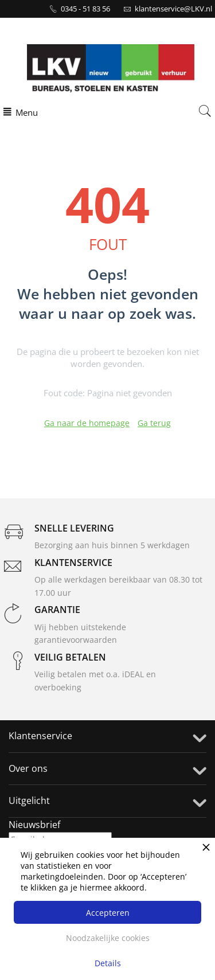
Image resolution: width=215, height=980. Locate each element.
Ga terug (154, 423)
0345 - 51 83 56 (85, 9)
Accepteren (108, 913)
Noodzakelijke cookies (108, 938)
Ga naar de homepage (87, 423)
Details (108, 963)
